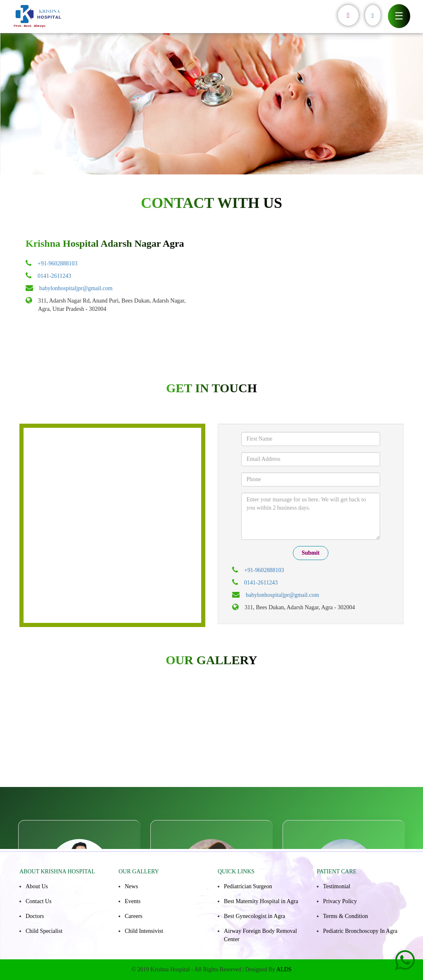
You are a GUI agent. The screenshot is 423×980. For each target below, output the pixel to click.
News (131, 886)
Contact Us (39, 901)
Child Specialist (44, 931)
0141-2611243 (54, 276)
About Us (37, 886)
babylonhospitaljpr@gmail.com (76, 288)
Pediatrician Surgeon (248, 886)
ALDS (284, 969)
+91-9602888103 (58, 263)
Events (133, 901)
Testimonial (337, 886)
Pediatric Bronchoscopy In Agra (360, 931)
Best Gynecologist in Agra (254, 916)
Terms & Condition (346, 916)
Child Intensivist (144, 931)
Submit (311, 553)
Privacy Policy (340, 901)
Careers (134, 916)
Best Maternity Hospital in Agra (261, 901)
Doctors (35, 916)
